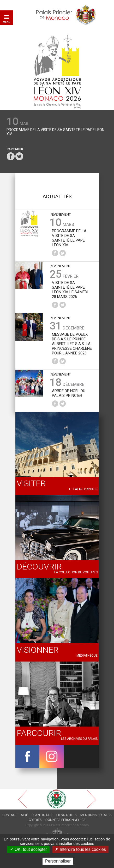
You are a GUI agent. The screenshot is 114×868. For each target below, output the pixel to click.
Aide (24, 815)
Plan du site (42, 815)
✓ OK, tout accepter (28, 849)
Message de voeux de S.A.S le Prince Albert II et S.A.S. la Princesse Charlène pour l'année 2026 (72, 344)
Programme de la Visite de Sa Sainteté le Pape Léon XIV (55, 132)
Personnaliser (58, 861)
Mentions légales (96, 815)
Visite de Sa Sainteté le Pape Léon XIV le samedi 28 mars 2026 (70, 290)
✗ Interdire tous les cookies (80, 849)
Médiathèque (57, 651)
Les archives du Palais (57, 734)
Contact (10, 815)
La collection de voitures (57, 568)
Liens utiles (67, 815)
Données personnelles (65, 820)
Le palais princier (57, 485)
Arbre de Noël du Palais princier (69, 393)
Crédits (35, 820)
